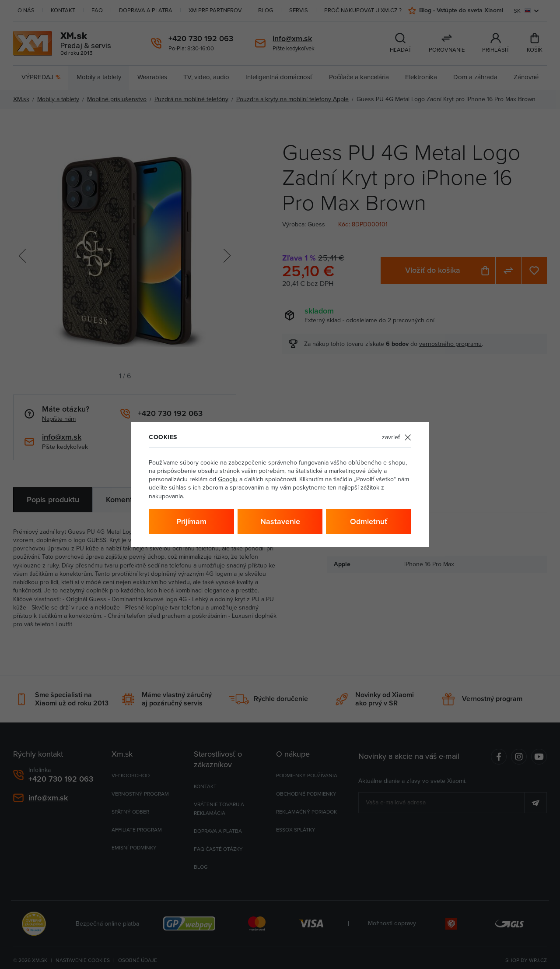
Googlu (228, 479)
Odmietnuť (369, 521)
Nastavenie (280, 521)
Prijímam (191, 521)
